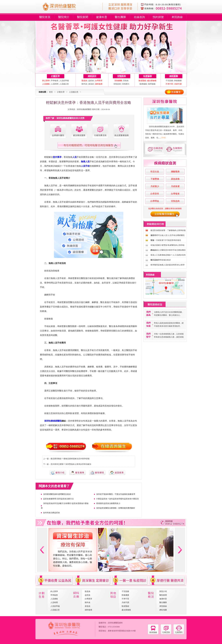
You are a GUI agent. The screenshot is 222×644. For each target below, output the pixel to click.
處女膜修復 (126, 610)
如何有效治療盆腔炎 (51, 513)
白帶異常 (88, 599)
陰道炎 (88, 591)
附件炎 (84, 84)
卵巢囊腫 (178, 81)
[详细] (163, 138)
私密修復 (148, 76)
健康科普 (102, 17)
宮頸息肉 (117, 84)
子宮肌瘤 (170, 81)
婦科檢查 (88, 610)
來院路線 (177, 17)
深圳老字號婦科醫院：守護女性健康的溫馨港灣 (116, 494)
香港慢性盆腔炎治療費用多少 (108, 503)
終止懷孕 (54, 591)
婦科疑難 (174, 76)
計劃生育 (55, 76)
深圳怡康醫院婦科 (115, 623)
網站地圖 (163, 610)
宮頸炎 (126, 81)
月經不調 (125, 602)
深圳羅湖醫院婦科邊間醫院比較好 (57, 494)
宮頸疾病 (121, 76)
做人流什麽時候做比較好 (161, 260)
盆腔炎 (91, 81)
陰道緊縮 (125, 606)
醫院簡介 (64, 17)
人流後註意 (64, 84)
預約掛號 (158, 17)
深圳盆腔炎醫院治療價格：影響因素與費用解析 (116, 508)
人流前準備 (64, 81)
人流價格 (54, 599)
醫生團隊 (120, 17)
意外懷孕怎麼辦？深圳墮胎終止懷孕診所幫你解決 (71, 464)
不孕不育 (125, 599)
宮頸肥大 (126, 84)
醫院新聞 (83, 17)
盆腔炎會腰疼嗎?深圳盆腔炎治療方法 (58, 499)
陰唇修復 (143, 84)
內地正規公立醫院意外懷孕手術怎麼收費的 (168, 250)
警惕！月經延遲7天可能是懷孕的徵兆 (166, 240)
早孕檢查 (55, 81)
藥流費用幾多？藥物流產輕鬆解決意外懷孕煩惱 (70, 459)
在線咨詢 (139, 17)
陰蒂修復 (152, 84)
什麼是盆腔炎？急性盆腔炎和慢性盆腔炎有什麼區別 (117, 499)
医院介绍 (163, 591)
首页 (51, 92)
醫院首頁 (45, 17)
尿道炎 (91, 84)
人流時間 (55, 84)
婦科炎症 (92, 76)
